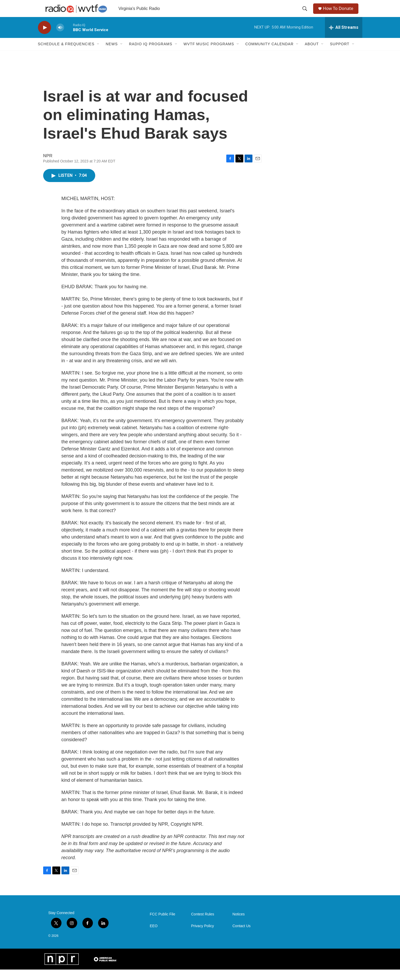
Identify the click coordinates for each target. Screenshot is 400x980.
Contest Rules (203, 925)
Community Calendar (269, 54)
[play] (44, 38)
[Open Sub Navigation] (98, 54)
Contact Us (242, 936)
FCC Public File (163, 925)
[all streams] (344, 38)
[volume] (60, 38)
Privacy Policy (203, 936)
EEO (154, 936)
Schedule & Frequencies (66, 54)
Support (340, 54)
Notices (239, 925)
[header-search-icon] (305, 14)
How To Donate (340, 14)
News (112, 54)
